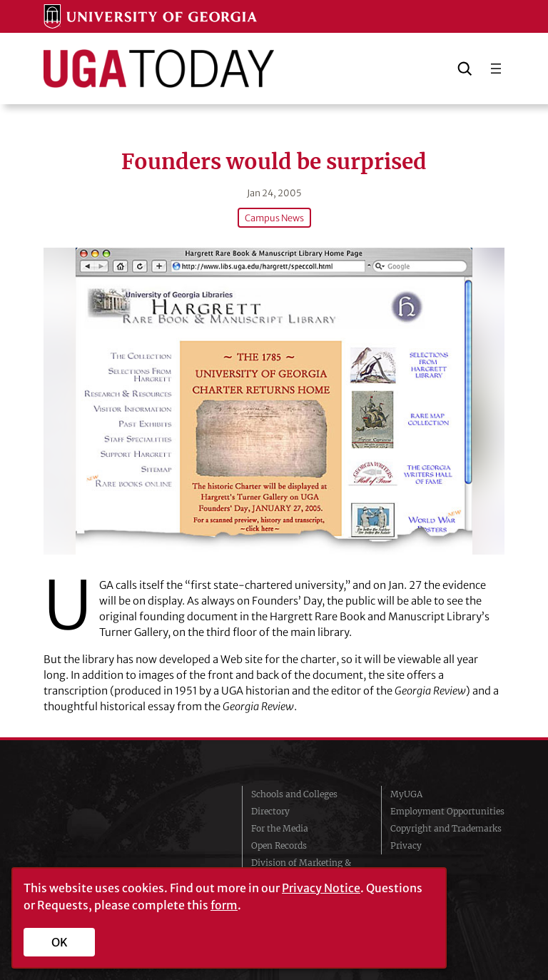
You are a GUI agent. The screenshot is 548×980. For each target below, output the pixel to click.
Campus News (274, 218)
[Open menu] (496, 69)
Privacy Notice (321, 888)
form (224, 905)
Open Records (279, 845)
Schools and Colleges (294, 794)
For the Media (280, 828)
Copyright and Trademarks (446, 828)
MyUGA (406, 794)
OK (60, 942)
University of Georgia (124, 835)
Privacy (406, 845)
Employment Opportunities (447, 811)
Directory (270, 811)
